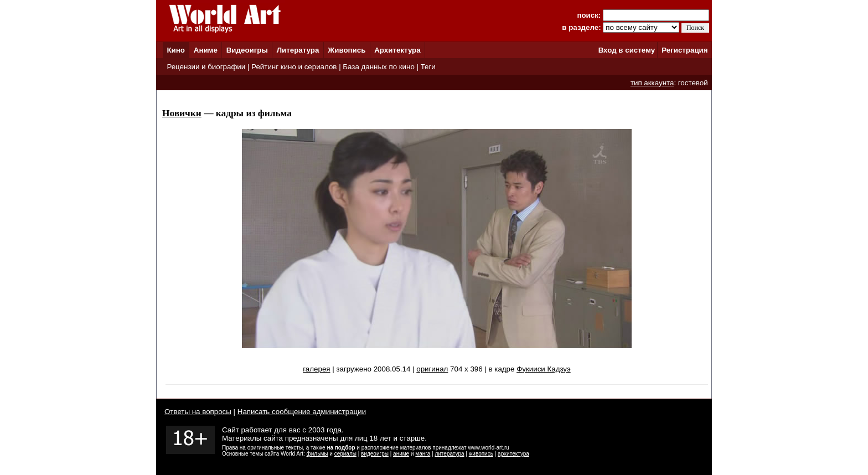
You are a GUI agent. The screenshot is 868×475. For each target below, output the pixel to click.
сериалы (345, 454)
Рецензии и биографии (206, 67)
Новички (182, 113)
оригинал (432, 369)
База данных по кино (378, 67)
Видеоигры (247, 50)
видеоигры (375, 454)
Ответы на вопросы (198, 412)
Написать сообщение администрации (302, 412)
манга (423, 454)
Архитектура (397, 50)
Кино (176, 50)
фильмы (317, 454)
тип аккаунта (652, 83)
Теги (428, 67)
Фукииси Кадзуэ (544, 369)
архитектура (513, 454)
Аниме (206, 50)
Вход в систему (627, 50)
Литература (298, 50)
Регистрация (684, 50)
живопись (481, 454)
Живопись (347, 50)
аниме (401, 454)
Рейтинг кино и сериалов (294, 67)
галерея (316, 369)
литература (449, 454)
